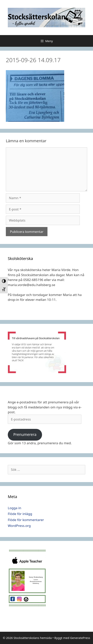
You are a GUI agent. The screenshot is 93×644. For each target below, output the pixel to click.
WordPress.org (19, 526)
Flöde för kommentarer (26, 520)
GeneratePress (80, 638)
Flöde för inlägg (20, 514)
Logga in (14, 508)
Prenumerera (25, 435)
